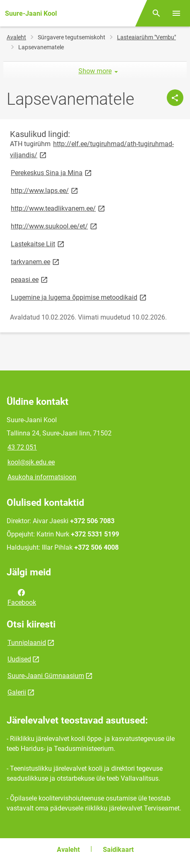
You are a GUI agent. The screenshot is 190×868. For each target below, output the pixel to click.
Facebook (22, 597)
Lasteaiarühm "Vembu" (146, 37)
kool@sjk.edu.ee (31, 462)
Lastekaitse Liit (38, 244)
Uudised (19, 659)
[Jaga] (175, 98)
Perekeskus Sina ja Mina (52, 172)
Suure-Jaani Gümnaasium (46, 676)
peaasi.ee (30, 279)
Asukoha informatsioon (42, 477)
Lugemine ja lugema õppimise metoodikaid (79, 297)
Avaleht (16, 37)
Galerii (17, 692)
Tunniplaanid (27, 643)
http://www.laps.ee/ (45, 190)
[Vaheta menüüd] (176, 13)
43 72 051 (22, 447)
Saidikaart (118, 850)
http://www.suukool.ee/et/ (55, 226)
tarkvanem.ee (36, 261)
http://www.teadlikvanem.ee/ (58, 208)
